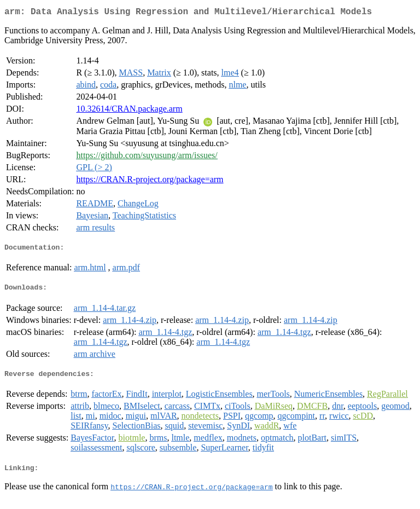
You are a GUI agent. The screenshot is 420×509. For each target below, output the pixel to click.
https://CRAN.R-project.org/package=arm (150, 181)
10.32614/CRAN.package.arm (129, 111)
